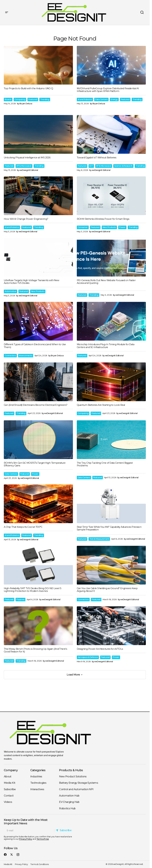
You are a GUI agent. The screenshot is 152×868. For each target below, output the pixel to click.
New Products (109, 227)
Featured (33, 99)
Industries (36, 776)
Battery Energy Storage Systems (79, 783)
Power (122, 227)
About (8, 776)
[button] (7, 12)
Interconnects (26, 356)
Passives (20, 599)
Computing (20, 99)
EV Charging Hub (69, 802)
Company (11, 770)
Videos (8, 802)
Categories (38, 770)
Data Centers (101, 99)
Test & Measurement (99, 539)
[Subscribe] (64, 830)
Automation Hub (69, 796)
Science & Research (123, 166)
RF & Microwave (24, 166)
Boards (8, 99)
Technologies (38, 783)
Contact (9, 796)
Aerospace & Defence (88, 657)
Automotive (10, 291)
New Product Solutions (73, 776)
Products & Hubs (71, 770)
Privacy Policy (26, 839)
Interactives (37, 789)
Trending (45, 99)
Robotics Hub (67, 808)
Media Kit (10, 783)
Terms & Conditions (40, 864)
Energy (114, 99)
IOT (91, 166)
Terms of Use (43, 839)
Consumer (83, 227)
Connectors (10, 356)
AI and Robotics (85, 99)
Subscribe (10, 789)
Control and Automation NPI (76, 789)
